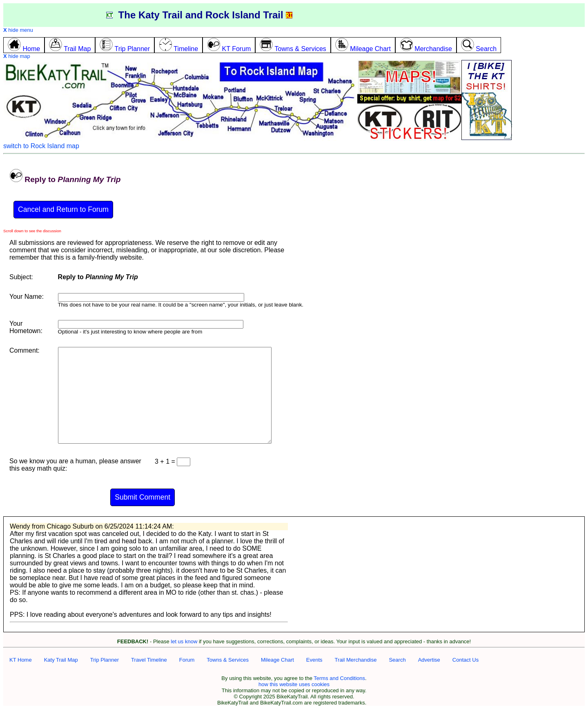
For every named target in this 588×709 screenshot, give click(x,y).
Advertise (429, 660)
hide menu (18, 30)
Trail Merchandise (356, 660)
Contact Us (465, 660)
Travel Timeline (149, 660)
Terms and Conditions (339, 678)
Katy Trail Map (61, 660)
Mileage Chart (277, 660)
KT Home (21, 660)
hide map (17, 56)
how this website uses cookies (294, 684)
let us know (184, 641)
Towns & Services (228, 660)
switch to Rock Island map (41, 146)
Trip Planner (105, 660)
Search (397, 660)
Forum (187, 660)
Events (314, 660)
